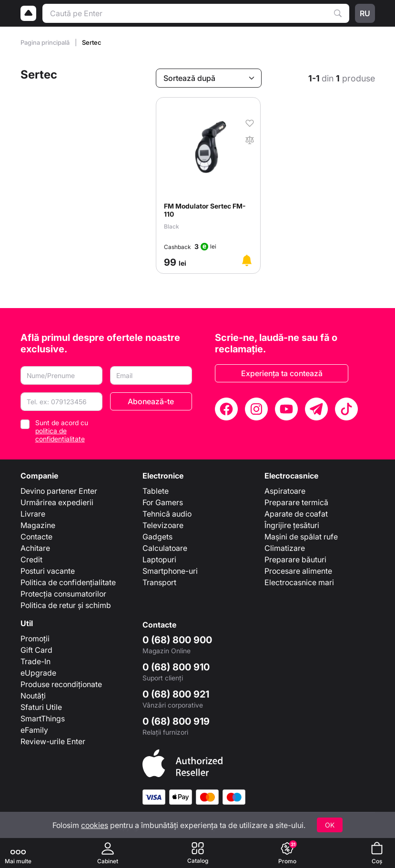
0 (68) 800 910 (176, 667)
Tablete (156, 491)
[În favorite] (250, 122)
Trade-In (35, 661)
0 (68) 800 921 (176, 694)
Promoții (35, 639)
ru (365, 13)
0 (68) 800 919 (176, 721)
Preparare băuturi (295, 559)
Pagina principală (46, 42)
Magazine (38, 525)
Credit (31, 559)
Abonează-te (151, 401)
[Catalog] (198, 853)
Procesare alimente (298, 571)
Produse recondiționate (61, 684)
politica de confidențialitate (60, 435)
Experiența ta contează (282, 373)
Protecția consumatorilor (63, 594)
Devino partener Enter (59, 491)
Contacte (36, 537)
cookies (95, 825)
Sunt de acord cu (62, 431)
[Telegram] (316, 409)
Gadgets (157, 537)
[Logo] (29, 13)
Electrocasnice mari (299, 582)
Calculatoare (165, 548)
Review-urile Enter (53, 741)
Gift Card (36, 650)
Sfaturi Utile (41, 707)
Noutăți (33, 696)
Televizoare (163, 525)
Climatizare (285, 548)
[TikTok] (346, 409)
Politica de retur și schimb (66, 605)
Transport (159, 582)
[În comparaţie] (250, 139)
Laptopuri (159, 559)
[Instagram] (256, 409)
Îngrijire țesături (292, 525)
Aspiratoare (285, 491)
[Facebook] (226, 409)
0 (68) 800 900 (177, 640)
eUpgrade (38, 673)
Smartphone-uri (170, 571)
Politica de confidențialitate (68, 582)
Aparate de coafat (296, 514)
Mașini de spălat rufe (301, 537)
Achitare (35, 548)
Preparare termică (296, 502)
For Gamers (163, 502)
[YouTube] (286, 409)
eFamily (34, 730)
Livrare (33, 514)
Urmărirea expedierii (57, 502)
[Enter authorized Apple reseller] (182, 762)
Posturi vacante (48, 571)
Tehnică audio (167, 514)
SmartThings (43, 718)
